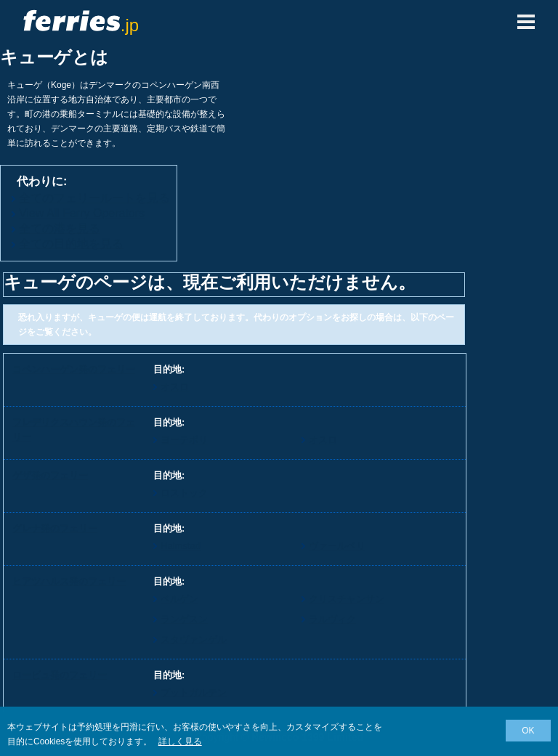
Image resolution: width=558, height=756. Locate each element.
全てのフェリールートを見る (94, 198)
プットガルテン (194, 692)
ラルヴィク (332, 619)
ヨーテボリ (184, 440)
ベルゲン (179, 599)
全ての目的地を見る (71, 244)
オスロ (175, 387)
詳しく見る (180, 741)
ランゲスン (184, 619)
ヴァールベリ (337, 546)
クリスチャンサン (347, 599)
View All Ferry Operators (82, 213)
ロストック (184, 493)
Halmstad (181, 546)
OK (528, 731)
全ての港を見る (60, 228)
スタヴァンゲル (194, 639)
